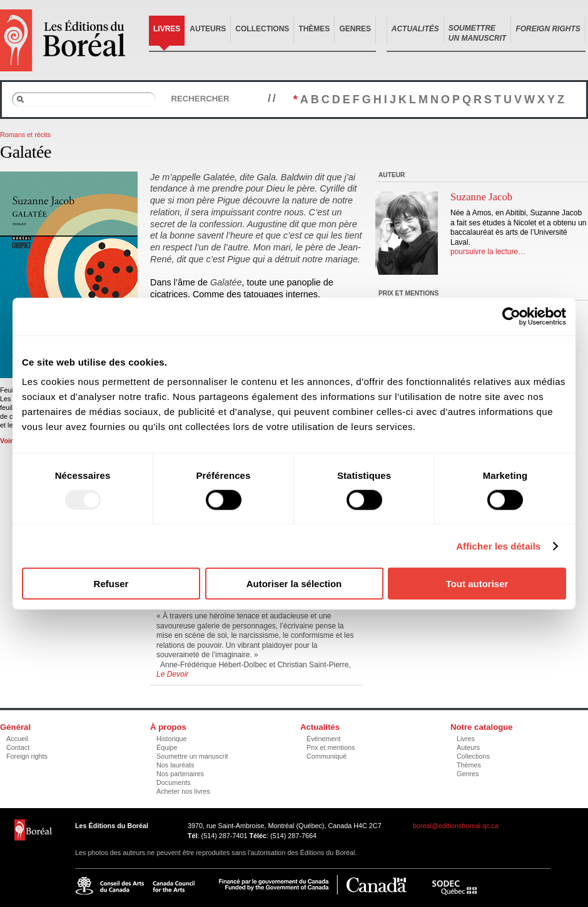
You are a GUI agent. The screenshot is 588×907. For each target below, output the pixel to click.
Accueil (17, 739)
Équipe (167, 747)
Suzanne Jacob (481, 197)
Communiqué (327, 756)
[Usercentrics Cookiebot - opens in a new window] (511, 316)
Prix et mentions (331, 747)
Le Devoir (172, 674)
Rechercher (200, 99)
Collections (262, 29)
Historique (172, 739)
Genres (355, 29)
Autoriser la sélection (294, 584)
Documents (174, 782)
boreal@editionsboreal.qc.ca (456, 826)
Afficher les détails (498, 546)
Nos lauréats (175, 765)
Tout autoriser (477, 584)
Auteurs (208, 29)
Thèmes (314, 29)
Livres (167, 29)
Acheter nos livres (183, 791)
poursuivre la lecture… (488, 252)
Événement (324, 739)
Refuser (111, 584)
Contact (18, 747)
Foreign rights (27, 756)
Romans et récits (25, 135)
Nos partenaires (180, 774)
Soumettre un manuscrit (192, 756)
